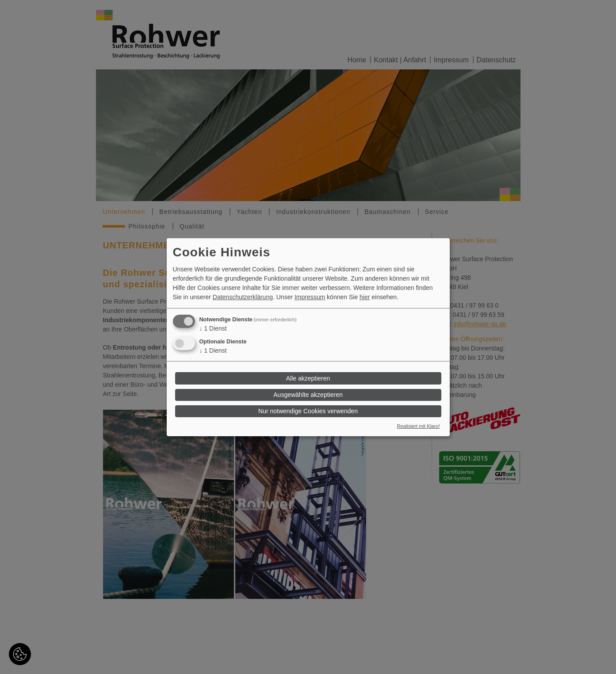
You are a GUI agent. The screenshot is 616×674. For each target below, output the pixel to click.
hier (365, 297)
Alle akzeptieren (308, 378)
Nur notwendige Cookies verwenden (308, 411)
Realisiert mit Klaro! (419, 426)
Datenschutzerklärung (243, 297)
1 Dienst (213, 328)
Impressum (310, 297)
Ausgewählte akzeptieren (308, 395)
